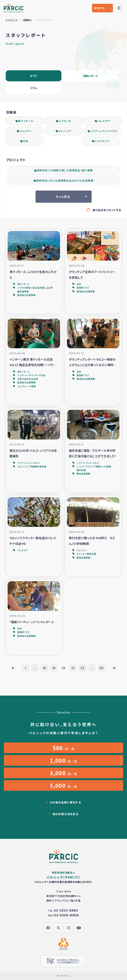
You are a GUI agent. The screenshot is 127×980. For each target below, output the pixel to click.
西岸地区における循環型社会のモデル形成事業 (65, 180)
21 (73, 668)
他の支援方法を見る (65, 814)
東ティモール (26, 121)
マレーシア (65, 131)
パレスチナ (104, 121)
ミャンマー (26, 131)
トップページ (12, 20)
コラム (34, 88)
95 (102, 668)
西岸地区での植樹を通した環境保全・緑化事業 (65, 170)
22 (83, 668)
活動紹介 (27, 20)
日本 (26, 141)
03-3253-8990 (66, 910)
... (35, 668)
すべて (34, 76)
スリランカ (65, 121)
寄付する (100, 8)
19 (54, 668)
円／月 (64, 748)
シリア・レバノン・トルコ (104, 131)
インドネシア (102, 141)
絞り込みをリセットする (107, 210)
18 (45, 668)
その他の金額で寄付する (65, 802)
